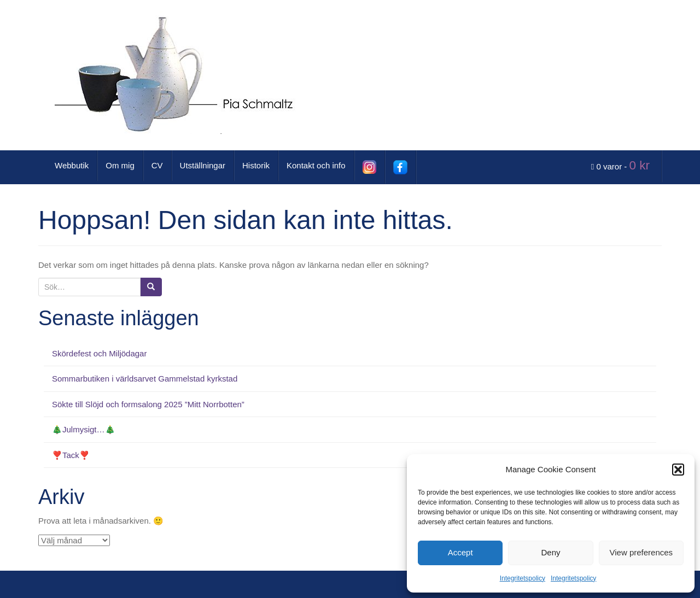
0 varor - (622, 165)
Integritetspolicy (523, 578)
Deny (550, 552)
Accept (460, 552)
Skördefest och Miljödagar (99, 353)
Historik (256, 165)
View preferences (641, 552)
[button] (678, 470)
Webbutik (72, 165)
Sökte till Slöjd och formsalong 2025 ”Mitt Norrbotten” (148, 404)
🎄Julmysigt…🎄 (84, 429)
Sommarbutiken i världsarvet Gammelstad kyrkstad (145, 379)
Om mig (120, 165)
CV (157, 165)
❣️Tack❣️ (71, 455)
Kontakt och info (316, 165)
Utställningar (203, 165)
